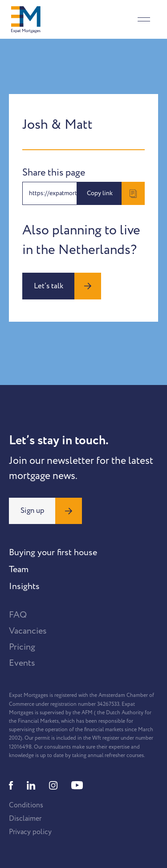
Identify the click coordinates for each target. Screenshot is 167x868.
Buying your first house (53, 553)
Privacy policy (30, 832)
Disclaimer (25, 819)
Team (19, 569)
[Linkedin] (31, 785)
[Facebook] (11, 785)
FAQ (18, 615)
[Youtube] (77, 785)
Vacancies (28, 631)
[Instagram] (53, 785)
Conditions (26, 805)
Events (22, 663)
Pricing (22, 647)
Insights (24, 586)
